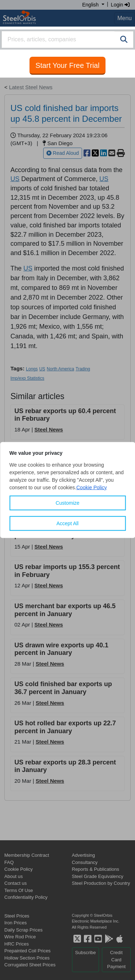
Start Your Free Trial (68, 65)
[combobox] (67, 40)
